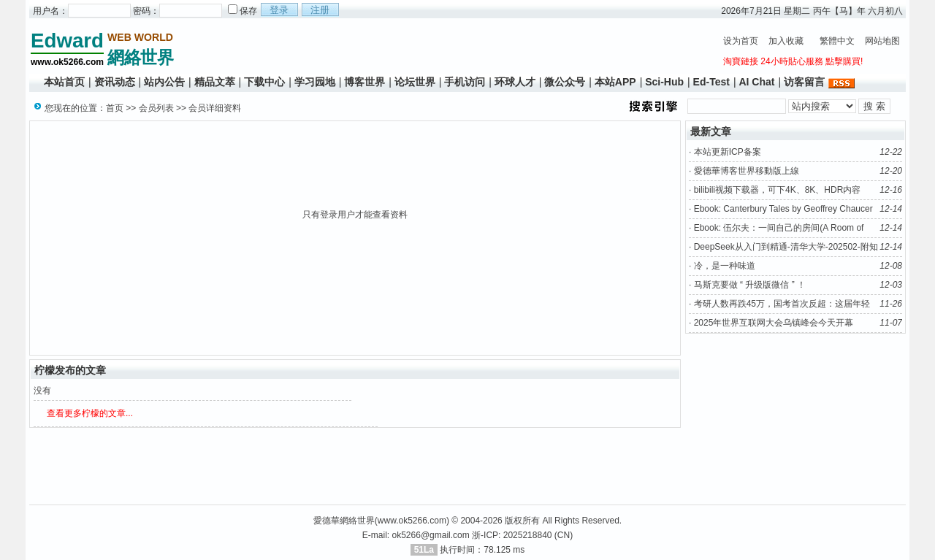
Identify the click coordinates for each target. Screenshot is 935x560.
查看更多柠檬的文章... (90, 413)
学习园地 (315, 82)
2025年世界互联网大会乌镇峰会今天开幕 (774, 323)
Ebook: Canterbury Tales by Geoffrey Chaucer (783, 209)
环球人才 (515, 82)
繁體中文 (837, 41)
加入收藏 (786, 41)
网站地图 (882, 41)
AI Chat (756, 82)
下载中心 (264, 82)
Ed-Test (711, 82)
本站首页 (64, 82)
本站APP (615, 82)
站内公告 (164, 82)
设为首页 (741, 41)
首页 (115, 108)
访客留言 (804, 82)
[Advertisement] (446, 48)
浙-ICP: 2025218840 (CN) (522, 535)
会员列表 (156, 108)
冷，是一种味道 (725, 266)
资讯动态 (115, 82)
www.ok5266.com (412, 521)
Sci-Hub (664, 82)
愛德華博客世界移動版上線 (747, 171)
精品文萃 (215, 82)
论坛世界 (415, 82)
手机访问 (465, 82)
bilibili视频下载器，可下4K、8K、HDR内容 (778, 190)
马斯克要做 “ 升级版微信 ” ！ (750, 285)
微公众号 (565, 82)
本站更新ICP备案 (728, 152)
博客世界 (365, 82)
